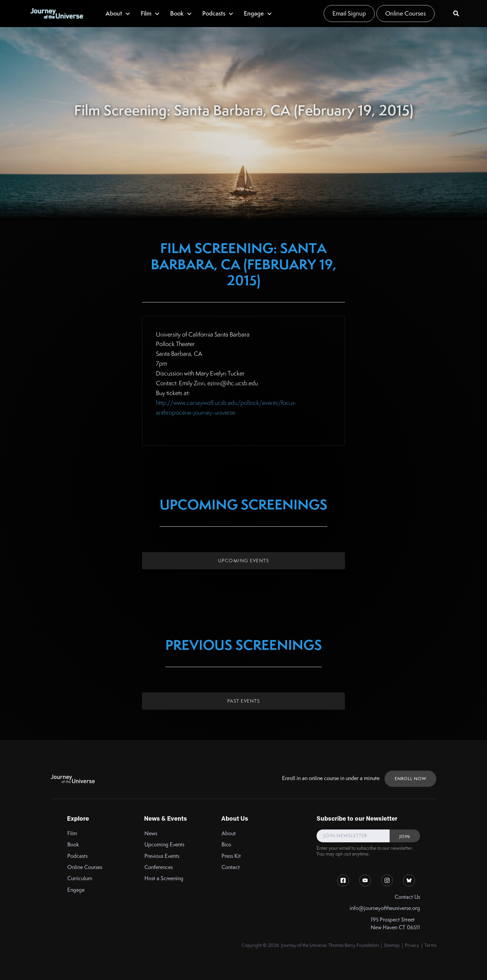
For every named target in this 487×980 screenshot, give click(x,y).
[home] (56, 14)
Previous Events (162, 856)
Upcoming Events (244, 561)
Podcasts (77, 856)
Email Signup (349, 13)
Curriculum (80, 878)
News (151, 833)
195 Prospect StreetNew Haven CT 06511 (395, 924)
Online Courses (405, 13)
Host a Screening (164, 878)
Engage (76, 890)
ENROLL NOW (410, 779)
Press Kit (231, 856)
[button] (118, 13)
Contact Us (407, 897)
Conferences (159, 867)
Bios (226, 845)
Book (73, 845)
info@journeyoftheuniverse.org (385, 908)
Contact (231, 867)
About (229, 833)
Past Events (244, 701)
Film (72, 833)
